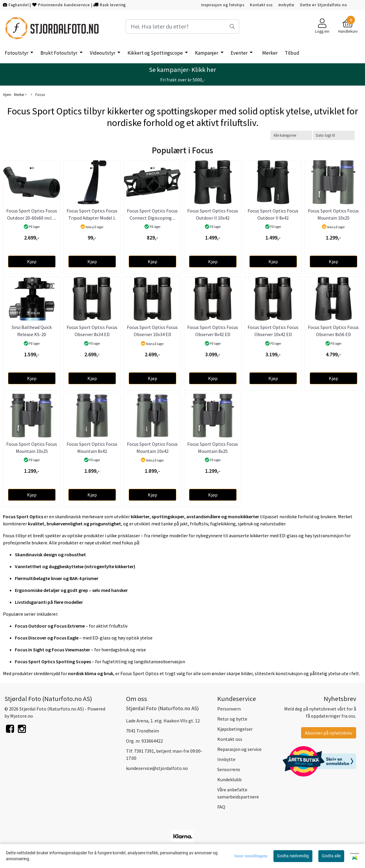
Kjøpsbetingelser (235, 729)
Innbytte (287, 5)
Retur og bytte (232, 719)
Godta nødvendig (293, 856)
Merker (270, 53)
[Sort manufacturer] (291, 135)
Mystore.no (22, 716)
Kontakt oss (261, 5)
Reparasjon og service (239, 749)
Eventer (240, 53)
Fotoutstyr (17, 53)
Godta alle (331, 856)
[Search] (183, 26)
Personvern (229, 709)
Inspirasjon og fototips (223, 5)
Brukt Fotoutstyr (59, 53)
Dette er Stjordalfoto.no (324, 5)
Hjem (7, 94)
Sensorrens (229, 769)
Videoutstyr (103, 53)
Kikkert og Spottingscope (156, 53)
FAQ (221, 807)
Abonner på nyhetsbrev (329, 733)
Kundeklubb (229, 779)
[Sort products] (334, 135)
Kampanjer (207, 53)
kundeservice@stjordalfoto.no (157, 768)
